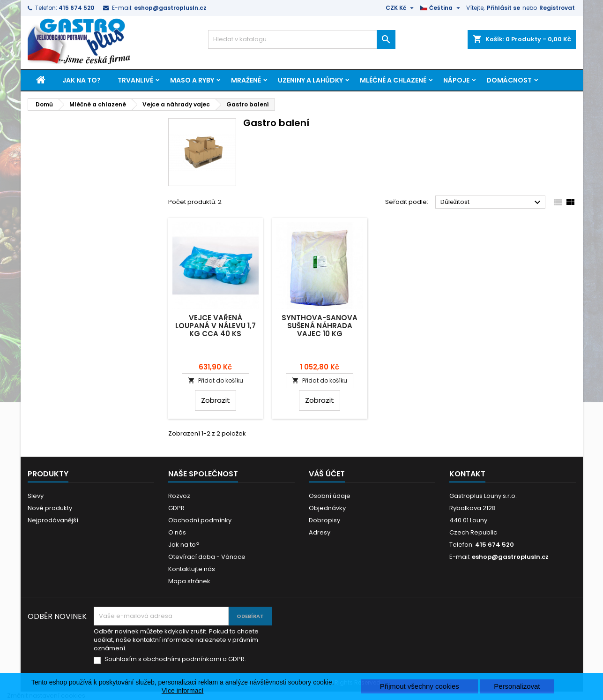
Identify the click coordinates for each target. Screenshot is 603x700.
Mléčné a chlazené (393, 80)
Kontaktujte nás (192, 569)
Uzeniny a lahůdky (310, 80)
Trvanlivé (135, 80)
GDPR (176, 508)
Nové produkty (50, 508)
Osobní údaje (330, 496)
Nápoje (456, 80)
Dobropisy (324, 520)
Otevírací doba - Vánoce (207, 557)
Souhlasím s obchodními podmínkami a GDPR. (175, 659)
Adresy (320, 532)
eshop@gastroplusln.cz (170, 8)
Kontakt (467, 474)
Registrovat (557, 8)
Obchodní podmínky (200, 520)
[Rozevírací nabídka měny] (401, 8)
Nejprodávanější (53, 520)
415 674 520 (76, 8)
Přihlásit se (503, 8)
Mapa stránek (189, 581)
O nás (177, 532)
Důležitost (492, 203)
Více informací (182, 691)
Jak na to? (82, 80)
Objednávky (327, 508)
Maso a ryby (192, 80)
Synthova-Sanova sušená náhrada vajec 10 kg (320, 326)
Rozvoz (179, 496)
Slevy (36, 496)
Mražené (246, 80)
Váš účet (327, 474)
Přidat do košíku (216, 380)
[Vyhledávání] (302, 39)
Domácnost (509, 80)
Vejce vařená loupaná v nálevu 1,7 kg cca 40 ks (216, 326)
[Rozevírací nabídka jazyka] (441, 8)
